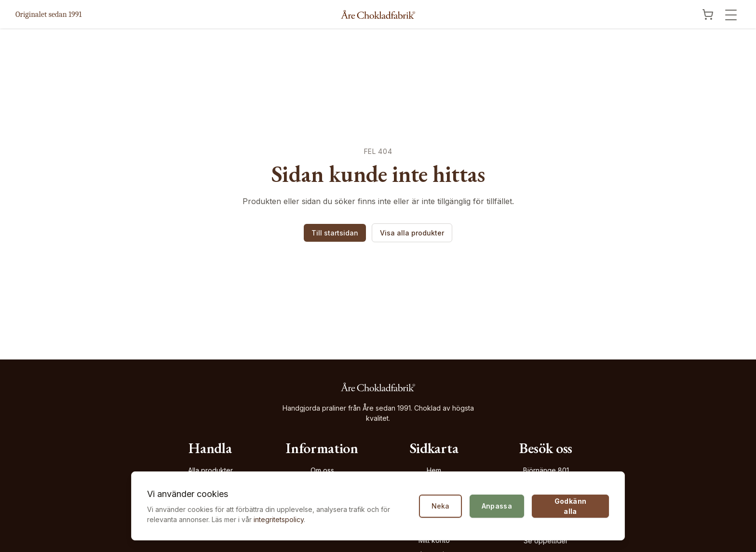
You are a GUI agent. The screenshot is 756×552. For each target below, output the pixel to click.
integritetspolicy (279, 519)
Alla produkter (210, 470)
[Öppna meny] (731, 15)
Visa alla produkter (412, 233)
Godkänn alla (570, 506)
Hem (434, 470)
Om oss (322, 470)
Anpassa (497, 506)
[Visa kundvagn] (708, 14)
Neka (440, 506)
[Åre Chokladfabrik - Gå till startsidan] (378, 14)
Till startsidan (335, 233)
